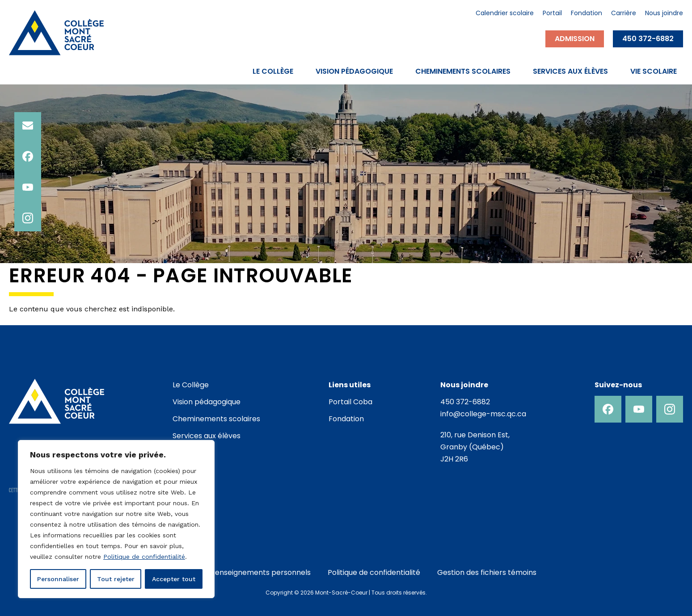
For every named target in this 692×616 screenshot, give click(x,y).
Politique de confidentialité (144, 557)
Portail (552, 14)
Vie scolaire (654, 71)
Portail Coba (350, 402)
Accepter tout (174, 579)
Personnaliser (58, 579)
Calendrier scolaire (505, 14)
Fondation (587, 14)
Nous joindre (664, 14)
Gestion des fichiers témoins (487, 572)
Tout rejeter (116, 579)
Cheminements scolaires (463, 71)
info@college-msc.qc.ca (483, 414)
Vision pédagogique (354, 71)
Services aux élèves (570, 71)
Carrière (624, 14)
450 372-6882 (648, 39)
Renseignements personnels (261, 572)
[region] (116, 519)
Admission (575, 39)
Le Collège (273, 71)
